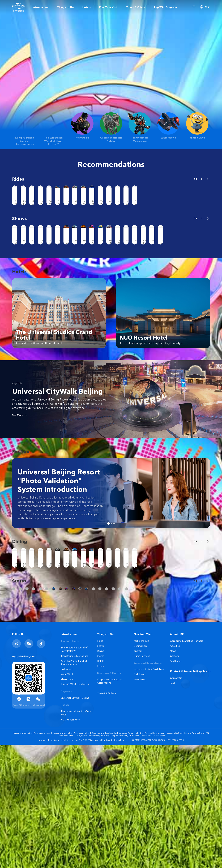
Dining (101, 774)
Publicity (105, 859)
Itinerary (138, 774)
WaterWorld (68, 798)
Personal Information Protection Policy (71, 856)
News (173, 774)
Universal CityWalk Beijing (57, 448)
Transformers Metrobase (75, 779)
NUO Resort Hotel (71, 843)
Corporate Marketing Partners (187, 764)
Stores (101, 779)
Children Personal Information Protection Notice (159, 856)
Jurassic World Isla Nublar (75, 808)
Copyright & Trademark (87, 859)
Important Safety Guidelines (149, 793)
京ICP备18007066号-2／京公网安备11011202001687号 (158, 863)
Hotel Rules (140, 803)
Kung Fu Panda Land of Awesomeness (74, 786)
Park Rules (139, 798)
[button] (202, 179)
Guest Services (142, 779)
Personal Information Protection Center (32, 856)
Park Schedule (141, 764)
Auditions (175, 784)
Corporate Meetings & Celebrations (110, 804)
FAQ (172, 806)
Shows (101, 769)
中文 (207, 7)
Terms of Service (65, 859)
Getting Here (141, 769)
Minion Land (68, 803)
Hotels (101, 784)
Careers (174, 779)
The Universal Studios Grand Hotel (77, 836)
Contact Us (176, 801)
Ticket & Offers (107, 816)
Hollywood (67, 793)
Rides (100, 764)
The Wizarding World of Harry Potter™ (74, 773)
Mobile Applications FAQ (197, 856)
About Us (175, 769)
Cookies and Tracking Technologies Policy (113, 856)
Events (101, 789)
